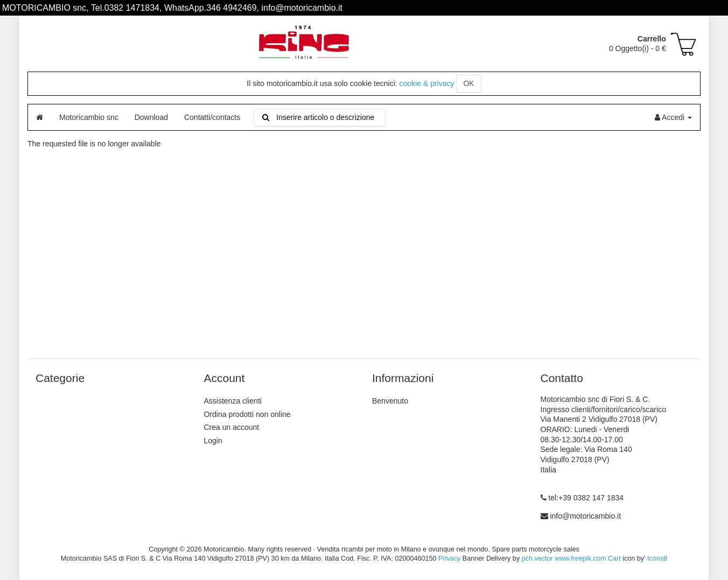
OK (468, 83)
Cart (614, 558)
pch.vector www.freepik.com (564, 558)
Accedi (673, 117)
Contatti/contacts (212, 117)
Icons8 (657, 558)
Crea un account (232, 427)
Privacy (449, 558)
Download (151, 117)
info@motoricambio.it (585, 516)
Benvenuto (390, 401)
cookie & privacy (427, 83)
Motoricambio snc (89, 117)
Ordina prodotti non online (247, 414)
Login (213, 441)
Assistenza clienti (233, 401)
